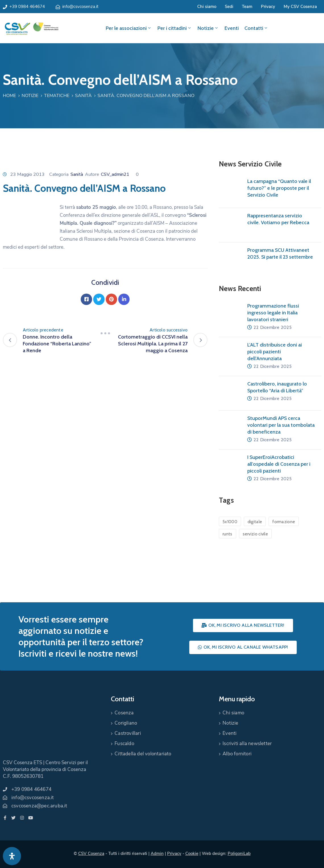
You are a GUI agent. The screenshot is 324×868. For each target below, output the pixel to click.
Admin (157, 853)
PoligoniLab (239, 853)
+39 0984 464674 (27, 7)
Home (9, 96)
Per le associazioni (129, 28)
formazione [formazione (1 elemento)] (284, 522)
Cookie (192, 853)
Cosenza (124, 713)
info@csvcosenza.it (80, 7)
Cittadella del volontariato (143, 754)
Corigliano (126, 723)
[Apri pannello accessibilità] (12, 856)
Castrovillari (128, 733)
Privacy (268, 7)
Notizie (208, 28)
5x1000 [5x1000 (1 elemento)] (230, 522)
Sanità (83, 96)
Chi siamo (207, 7)
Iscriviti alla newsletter (247, 744)
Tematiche (57, 96)
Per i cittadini (175, 28)
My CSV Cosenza (300, 7)
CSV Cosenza (91, 853)
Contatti (256, 28)
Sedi (229, 7)
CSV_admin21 (115, 174)
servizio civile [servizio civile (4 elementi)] (256, 534)
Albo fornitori (237, 754)
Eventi (232, 28)
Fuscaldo (124, 744)
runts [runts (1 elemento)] (228, 534)
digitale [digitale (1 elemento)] (255, 522)
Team (247, 7)
